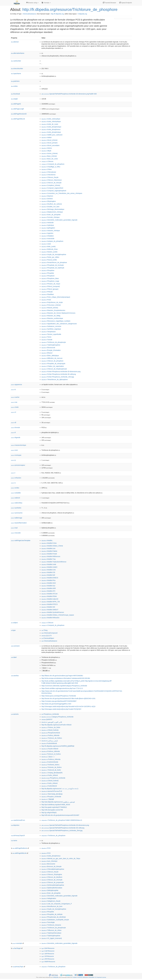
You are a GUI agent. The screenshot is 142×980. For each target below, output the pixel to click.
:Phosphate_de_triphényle (53, 268)
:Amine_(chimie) (50, 153)
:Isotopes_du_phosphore (52, 241)
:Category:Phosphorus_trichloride (58, 717)
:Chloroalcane (49, 172)
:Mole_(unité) (49, 247)
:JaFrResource (48, 954)
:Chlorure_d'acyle (50, 177)
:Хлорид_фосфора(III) (52, 773)
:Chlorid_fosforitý (50, 730)
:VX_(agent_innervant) (52, 938)
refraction (16, 478)
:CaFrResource (48, 951)
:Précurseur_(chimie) (51, 305)
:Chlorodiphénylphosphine (53, 869)
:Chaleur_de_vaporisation (53, 366)
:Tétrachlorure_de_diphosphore (55, 380)
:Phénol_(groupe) (50, 289)
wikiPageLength (18, 109)
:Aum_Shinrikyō (49, 861)
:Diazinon (47, 196)
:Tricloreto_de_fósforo (52, 767)
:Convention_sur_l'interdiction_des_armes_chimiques (62, 193)
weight (14, 99)
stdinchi (16, 498)
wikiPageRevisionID (19, 114)
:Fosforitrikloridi (49, 743)
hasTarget (17, 948)
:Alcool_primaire (50, 143)
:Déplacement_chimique (52, 212)
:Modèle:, (47, 540)
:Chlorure (47, 161)
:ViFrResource (48, 956)
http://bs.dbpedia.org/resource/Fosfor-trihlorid (56, 725)
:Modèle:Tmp (49, 559)
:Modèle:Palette (49, 551)
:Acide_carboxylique (51, 119)
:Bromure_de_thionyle (51, 866)
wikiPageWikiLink (18, 119)
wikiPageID (16, 104)
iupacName (16, 74)
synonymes (17, 513)
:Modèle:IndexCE (50, 599)
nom (14, 450)
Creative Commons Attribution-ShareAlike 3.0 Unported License (89, 977)
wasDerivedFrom (18, 820)
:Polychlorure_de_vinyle (52, 302)
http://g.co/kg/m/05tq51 (49, 813)
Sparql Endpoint (126, 3)
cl (14, 412)
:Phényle (47, 292)
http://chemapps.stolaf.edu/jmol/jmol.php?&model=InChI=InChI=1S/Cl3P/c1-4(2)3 (68, 706)
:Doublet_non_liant (50, 207)
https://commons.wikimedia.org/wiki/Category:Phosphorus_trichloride (64, 686)
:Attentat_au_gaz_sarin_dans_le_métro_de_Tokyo (61, 858)
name (14, 841)
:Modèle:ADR (49, 588)
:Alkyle (46, 151)
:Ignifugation (48, 228)
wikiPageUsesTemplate (21, 540)
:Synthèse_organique (51, 329)
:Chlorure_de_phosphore (52, 361)
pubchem (15, 81)
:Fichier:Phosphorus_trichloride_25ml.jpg (58, 377)
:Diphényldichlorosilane (52, 888)
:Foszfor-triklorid (50, 749)
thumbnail (15, 94)
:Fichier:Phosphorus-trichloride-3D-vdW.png (59, 374)
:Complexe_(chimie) (51, 185)
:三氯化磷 (48, 799)
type (13, 630)
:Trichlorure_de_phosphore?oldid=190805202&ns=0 (62, 820)
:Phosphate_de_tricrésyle (53, 265)
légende (16, 437)
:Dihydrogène (49, 201)
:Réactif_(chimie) (50, 308)
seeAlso (15, 676)
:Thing (44, 630)
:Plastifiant (48, 294)
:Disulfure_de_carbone (52, 204)
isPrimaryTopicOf (18, 836)
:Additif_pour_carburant (52, 135)
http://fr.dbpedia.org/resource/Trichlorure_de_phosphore (70, 10)
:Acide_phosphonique (51, 127)
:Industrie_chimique (51, 231)
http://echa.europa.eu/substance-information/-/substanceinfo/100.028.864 (66, 678)
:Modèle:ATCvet (50, 594)
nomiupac (16, 455)
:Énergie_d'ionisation (51, 350)
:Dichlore (47, 199)
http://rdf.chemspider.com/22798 (52, 810)
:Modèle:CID (48, 572)
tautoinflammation (19, 523)
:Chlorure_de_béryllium (52, 877)
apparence (17, 385)
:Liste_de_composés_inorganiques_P (57, 904)
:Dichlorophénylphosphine (53, 885)
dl (14, 422)
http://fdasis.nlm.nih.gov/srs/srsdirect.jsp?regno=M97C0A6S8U (62, 676)
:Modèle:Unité (49, 564)
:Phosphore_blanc (50, 278)
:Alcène (47, 148)
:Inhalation (48, 236)
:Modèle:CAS (49, 570)
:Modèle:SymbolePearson (53, 612)
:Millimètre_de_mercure (52, 358)
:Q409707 (47, 719)
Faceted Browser (109, 3)
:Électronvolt (48, 348)
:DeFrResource (48, 948)
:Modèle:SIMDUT (50, 610)
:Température (49, 332)
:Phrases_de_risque (51, 284)
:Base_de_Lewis (50, 159)
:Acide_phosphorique (51, 132)
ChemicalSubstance (29, 14)
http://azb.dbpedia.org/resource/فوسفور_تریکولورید (58, 802)
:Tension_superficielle (51, 334)
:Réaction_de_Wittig (51, 316)
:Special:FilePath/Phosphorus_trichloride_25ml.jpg (62, 831)
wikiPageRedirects (20, 848)
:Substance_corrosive (51, 326)
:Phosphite (48, 273)
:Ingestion (47, 233)
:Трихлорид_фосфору (52, 794)
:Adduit (47, 137)
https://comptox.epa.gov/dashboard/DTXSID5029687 (59, 701)
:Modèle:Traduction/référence (54, 562)
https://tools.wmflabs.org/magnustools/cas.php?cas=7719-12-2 (62, 688)
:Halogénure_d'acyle (51, 901)
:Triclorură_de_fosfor (51, 770)
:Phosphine (48, 270)
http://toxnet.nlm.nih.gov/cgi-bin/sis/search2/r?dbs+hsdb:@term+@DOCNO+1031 (68, 698)
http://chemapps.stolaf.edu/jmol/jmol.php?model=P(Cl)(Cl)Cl (61, 709)
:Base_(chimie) (49, 156)
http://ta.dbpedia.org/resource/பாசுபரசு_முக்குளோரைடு (60, 789)
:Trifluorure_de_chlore (51, 930)
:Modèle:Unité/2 (49, 567)
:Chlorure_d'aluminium (52, 180)
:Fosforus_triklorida (51, 751)
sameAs (15, 714)
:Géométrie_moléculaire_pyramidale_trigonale (59, 220)
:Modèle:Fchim (49, 543)
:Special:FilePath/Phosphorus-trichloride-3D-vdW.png (63, 828)
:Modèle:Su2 (48, 586)
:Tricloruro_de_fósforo (52, 738)
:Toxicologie (48, 922)
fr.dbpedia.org (82, 14)
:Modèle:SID (48, 607)
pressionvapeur (18, 465)
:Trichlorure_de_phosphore (53, 836)
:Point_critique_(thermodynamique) (56, 297)
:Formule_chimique (51, 217)
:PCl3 (46, 848)
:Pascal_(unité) (49, 260)
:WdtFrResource (48, 962)
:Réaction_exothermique (52, 318)
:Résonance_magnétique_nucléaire (56, 321)
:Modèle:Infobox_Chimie (52, 546)
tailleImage (17, 518)
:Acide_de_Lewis (50, 124)
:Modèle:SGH (49, 583)
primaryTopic (18, 967)
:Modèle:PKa (48, 580)
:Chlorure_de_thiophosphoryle (54, 369)
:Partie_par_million (50, 257)
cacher (15, 397)
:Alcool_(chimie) (50, 140)
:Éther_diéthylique (50, 356)
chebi (15, 407)
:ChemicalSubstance (49, 641)
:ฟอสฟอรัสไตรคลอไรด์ (52, 791)
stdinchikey (17, 503)
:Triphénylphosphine (51, 345)
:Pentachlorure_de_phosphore (54, 262)
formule (16, 427)
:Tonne (46, 337)
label (14, 657)
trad (14, 528)
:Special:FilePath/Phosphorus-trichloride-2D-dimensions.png (65, 825)
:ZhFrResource (48, 959)
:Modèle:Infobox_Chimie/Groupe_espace (58, 615)
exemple (17, 943)
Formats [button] (46, 3)
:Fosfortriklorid (49, 786)
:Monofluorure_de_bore (52, 906)
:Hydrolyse (48, 225)
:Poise (46, 300)
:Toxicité (47, 340)
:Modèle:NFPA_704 (51, 602)
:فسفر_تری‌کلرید (50, 741)
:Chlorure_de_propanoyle (53, 882)
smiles (14, 86)
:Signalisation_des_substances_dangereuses (59, 324)
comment (15, 646)
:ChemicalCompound (49, 633)
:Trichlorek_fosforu (50, 765)
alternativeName (18, 53)
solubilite (16, 493)
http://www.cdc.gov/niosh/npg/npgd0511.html (56, 704)
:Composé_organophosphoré (54, 191)
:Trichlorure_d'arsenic (51, 925)
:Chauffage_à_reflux (51, 167)
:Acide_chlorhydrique (51, 122)
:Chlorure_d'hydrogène (52, 874)
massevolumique (19, 445)
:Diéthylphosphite (50, 890)
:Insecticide (48, 239)
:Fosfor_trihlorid (50, 775)
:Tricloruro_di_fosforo (51, 754)
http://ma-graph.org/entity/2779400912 (54, 807)
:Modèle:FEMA (49, 596)
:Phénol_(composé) (51, 286)
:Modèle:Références (51, 556)
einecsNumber (17, 69)
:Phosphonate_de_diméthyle (54, 917)
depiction (15, 825)
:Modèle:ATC (48, 591)
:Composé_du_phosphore (53, 164)
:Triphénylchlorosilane (51, 933)
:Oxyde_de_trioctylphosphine (54, 254)
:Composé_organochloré (52, 188)
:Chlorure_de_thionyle (51, 183)
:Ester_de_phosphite (51, 215)
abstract (15, 42)
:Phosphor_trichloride (51, 797)
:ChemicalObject (48, 638)
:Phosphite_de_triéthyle (52, 914)
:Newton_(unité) (49, 252)
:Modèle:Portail (49, 554)
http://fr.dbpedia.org (57, 14)
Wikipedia (56, 977)
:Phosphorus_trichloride (50, 714)
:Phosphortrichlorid (51, 733)
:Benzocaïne (48, 864)
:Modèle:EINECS (50, 578)
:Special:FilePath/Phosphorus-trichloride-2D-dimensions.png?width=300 (69, 94)
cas (14, 402)
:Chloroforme (48, 175)
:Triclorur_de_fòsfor (51, 727)
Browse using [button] (32, 3)
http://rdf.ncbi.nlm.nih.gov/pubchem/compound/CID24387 (60, 815)
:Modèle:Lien (48, 548)
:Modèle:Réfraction (50, 618)
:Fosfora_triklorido (50, 735)
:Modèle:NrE (48, 575)
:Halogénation (49, 898)
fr (13, 432)
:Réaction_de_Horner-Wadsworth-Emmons (58, 313)
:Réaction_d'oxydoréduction (53, 310)
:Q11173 (47, 636)
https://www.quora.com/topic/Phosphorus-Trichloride (59, 696)
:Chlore (47, 169)
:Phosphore (48, 276)
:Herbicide (48, 223)
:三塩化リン (48, 757)
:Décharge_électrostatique (53, 209)
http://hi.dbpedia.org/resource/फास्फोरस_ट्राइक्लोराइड (58, 746)
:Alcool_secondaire (51, 145)
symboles (16, 508)
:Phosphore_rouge (50, 281)
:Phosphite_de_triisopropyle (53, 364)
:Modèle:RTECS (50, 604)
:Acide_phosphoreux (51, 129)
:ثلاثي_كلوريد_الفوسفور (52, 722)
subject (14, 623)
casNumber (16, 61)
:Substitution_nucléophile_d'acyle (55, 920)
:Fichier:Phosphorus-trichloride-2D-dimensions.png (61, 372)
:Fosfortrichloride (50, 762)
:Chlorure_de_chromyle (52, 880)
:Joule (46, 244)
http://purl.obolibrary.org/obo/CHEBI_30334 (56, 805)
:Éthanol (47, 353)
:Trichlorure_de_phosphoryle (54, 342)
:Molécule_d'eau (50, 249)
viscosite (16, 533)
